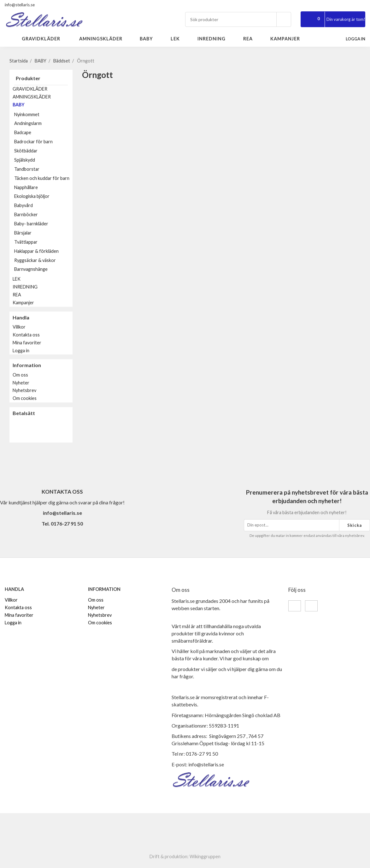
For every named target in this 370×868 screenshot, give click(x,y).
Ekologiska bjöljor (32, 196)
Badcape (23, 132)
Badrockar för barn (33, 142)
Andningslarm (28, 123)
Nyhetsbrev (24, 390)
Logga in (21, 351)
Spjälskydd (25, 160)
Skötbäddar (26, 151)
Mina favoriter (27, 343)
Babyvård (23, 205)
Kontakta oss (26, 335)
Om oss (20, 375)
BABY (150, 39)
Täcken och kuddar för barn (42, 178)
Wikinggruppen (205, 856)
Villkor (19, 327)
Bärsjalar (43, 233)
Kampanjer (285, 39)
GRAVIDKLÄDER (45, 39)
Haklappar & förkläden (36, 251)
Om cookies (25, 398)
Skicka (355, 525)
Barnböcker (43, 214)
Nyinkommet (27, 114)
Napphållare (26, 187)
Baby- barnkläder (43, 224)
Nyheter (21, 383)
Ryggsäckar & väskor (35, 260)
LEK (179, 39)
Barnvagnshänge (31, 269)
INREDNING (215, 39)
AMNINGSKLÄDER (104, 39)
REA (252, 39)
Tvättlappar (26, 242)
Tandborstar (27, 169)
